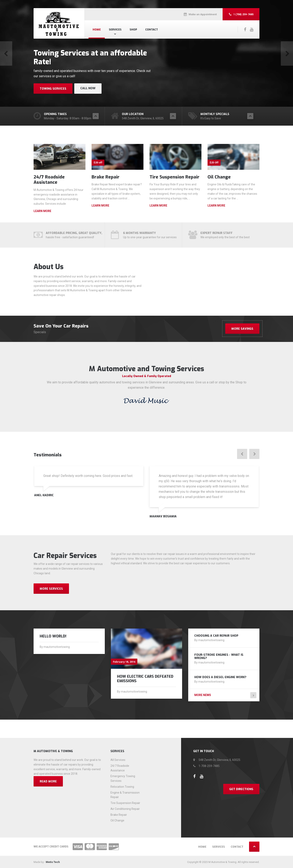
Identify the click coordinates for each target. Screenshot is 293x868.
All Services (118, 760)
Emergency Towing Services (123, 778)
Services (115, 30)
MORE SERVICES (51, 589)
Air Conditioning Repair (125, 809)
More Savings (242, 329)
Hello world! (53, 636)
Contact (152, 30)
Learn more (42, 211)
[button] (6, 53)
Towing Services (53, 89)
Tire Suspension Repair (174, 177)
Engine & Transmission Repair (125, 795)
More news (203, 695)
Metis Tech (53, 862)
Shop (133, 30)
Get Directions (241, 789)
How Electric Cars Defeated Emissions (145, 679)
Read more (48, 782)
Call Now (88, 88)
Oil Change (219, 177)
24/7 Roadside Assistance (49, 180)
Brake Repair (106, 177)
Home (97, 30)
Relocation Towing (122, 787)
